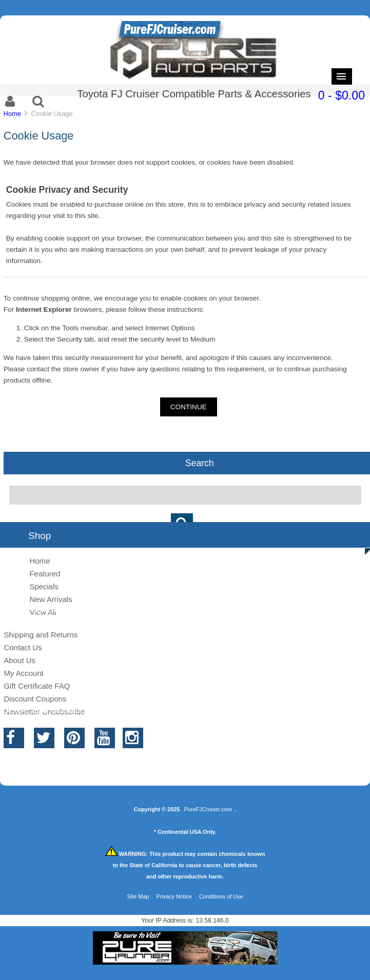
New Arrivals (51, 599)
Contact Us (23, 647)
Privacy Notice (174, 896)
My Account (23, 673)
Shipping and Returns (41, 635)
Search (200, 463)
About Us (20, 660)
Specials (44, 586)
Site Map (138, 896)
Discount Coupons (35, 699)
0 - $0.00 (342, 95)
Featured (45, 574)
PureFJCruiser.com (208, 809)
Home (12, 114)
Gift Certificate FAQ (37, 686)
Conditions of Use (221, 896)
